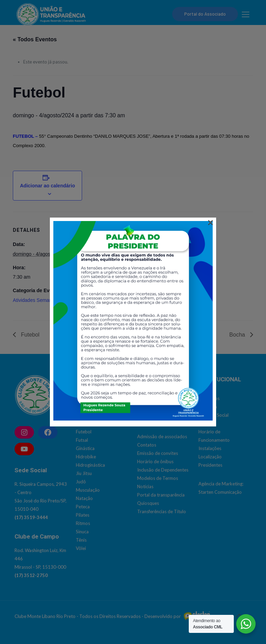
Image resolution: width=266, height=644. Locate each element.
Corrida (84, 415)
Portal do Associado (205, 14)
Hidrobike (86, 457)
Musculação (88, 490)
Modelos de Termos (158, 478)
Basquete (85, 398)
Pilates (83, 515)
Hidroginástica (90, 465)
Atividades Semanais (36, 300)
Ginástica (85, 448)
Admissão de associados (162, 437)
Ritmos (83, 523)
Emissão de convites (158, 453)
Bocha (238, 335)
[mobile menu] (246, 14)
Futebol (29, 335)
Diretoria (208, 407)
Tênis (81, 540)
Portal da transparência (161, 495)
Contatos (147, 445)
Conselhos (209, 398)
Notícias (145, 486)
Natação (84, 498)
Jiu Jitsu (84, 473)
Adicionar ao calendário (48, 186)
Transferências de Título (162, 511)
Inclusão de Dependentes (163, 470)
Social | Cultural (153, 398)
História (206, 423)
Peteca (83, 507)
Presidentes (210, 465)
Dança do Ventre (93, 423)
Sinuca (82, 532)
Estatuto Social (214, 415)
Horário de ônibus (155, 461)
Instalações (210, 448)
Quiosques (148, 503)
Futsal (82, 440)
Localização (210, 457)
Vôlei (81, 548)
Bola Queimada (91, 407)
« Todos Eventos (35, 39)
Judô (81, 482)
